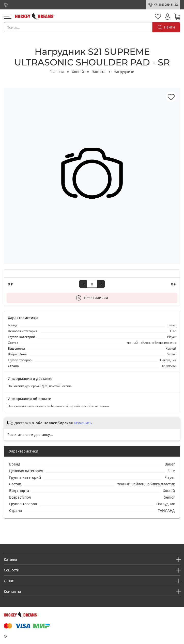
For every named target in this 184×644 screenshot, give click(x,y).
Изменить (83, 423)
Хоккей (78, 72)
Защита (99, 72)
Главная (57, 72)
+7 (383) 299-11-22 (166, 4)
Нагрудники (124, 72)
